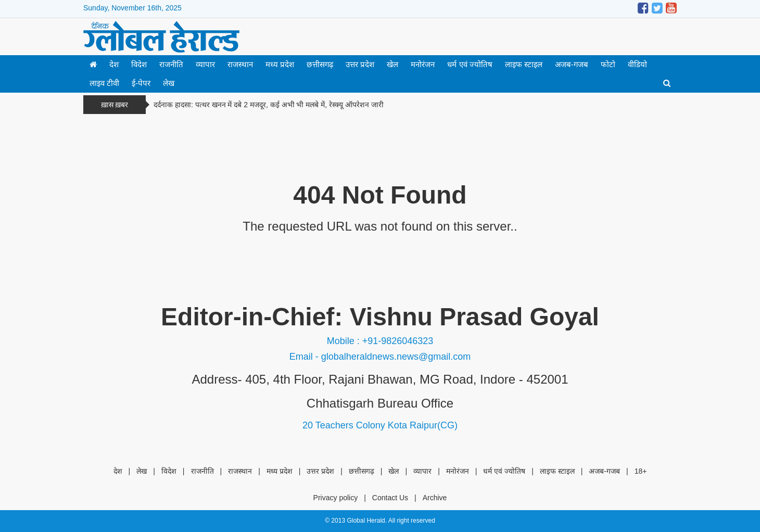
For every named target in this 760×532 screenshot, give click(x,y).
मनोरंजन (423, 64)
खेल (392, 64)
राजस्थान (240, 64)
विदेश (139, 64)
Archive (435, 498)
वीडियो (637, 64)
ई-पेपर (141, 83)
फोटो (608, 64)
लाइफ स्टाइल (524, 64)
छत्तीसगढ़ (320, 64)
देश (114, 64)
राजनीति (171, 64)
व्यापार (205, 64)
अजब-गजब (572, 64)
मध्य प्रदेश (280, 64)
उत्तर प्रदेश (360, 64)
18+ (641, 471)
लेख (169, 83)
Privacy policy (336, 498)
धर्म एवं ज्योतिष (470, 64)
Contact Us (390, 498)
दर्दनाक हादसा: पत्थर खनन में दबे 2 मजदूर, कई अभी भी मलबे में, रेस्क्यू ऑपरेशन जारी (269, 105)
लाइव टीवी (104, 83)
